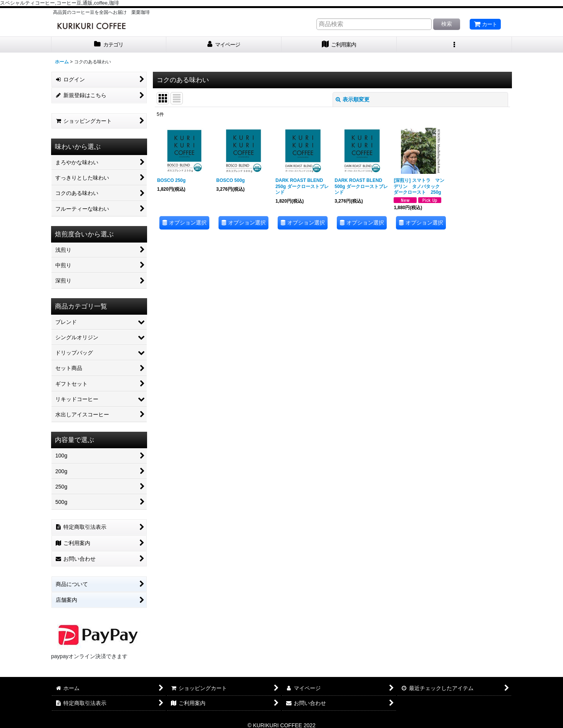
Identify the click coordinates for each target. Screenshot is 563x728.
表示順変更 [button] (353, 99)
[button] (454, 45)
